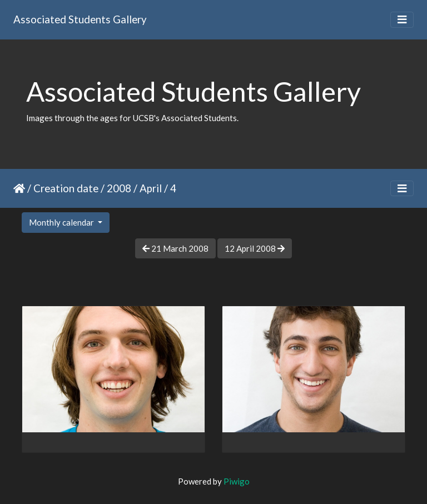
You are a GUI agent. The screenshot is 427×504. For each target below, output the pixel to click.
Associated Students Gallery (80, 19)
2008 (119, 188)
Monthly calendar (62, 222)
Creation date (66, 188)
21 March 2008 (175, 248)
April (151, 188)
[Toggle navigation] (402, 20)
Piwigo (237, 481)
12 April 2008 (255, 248)
